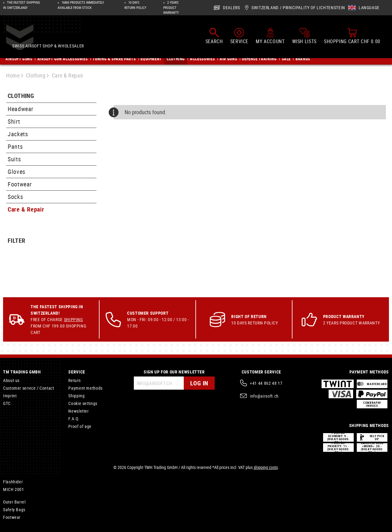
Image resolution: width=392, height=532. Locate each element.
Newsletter (78, 411)
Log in (199, 383)
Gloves (17, 172)
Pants (15, 146)
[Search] (214, 36)
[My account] (270, 36)
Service (77, 372)
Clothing (21, 96)
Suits (14, 159)
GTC (7, 403)
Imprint (10, 396)
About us (11, 380)
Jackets (18, 134)
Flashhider (13, 482)
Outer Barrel (14, 502)
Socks (15, 197)
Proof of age (80, 426)
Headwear (21, 109)
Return (74, 380)
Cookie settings (83, 403)
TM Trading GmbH (22, 372)
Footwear (20, 184)
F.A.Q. (74, 419)
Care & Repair (26, 209)
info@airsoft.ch (264, 396)
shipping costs (266, 467)
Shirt (14, 121)
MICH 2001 (14, 489)
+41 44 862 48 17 (266, 383)
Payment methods (85, 388)
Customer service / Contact (29, 388)
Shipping (73, 319)
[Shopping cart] (352, 36)
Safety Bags (14, 510)
